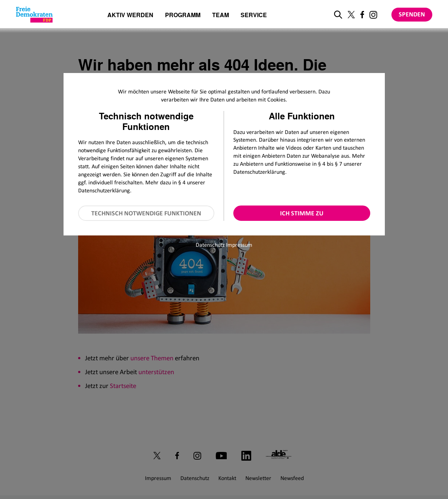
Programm (183, 16)
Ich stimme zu (302, 213)
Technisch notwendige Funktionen (146, 213)
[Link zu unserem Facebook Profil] (362, 15)
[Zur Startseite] (34, 15)
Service (254, 16)
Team (221, 16)
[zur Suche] (338, 15)
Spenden (412, 14)
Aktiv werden (130, 16)
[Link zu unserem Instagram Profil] (373, 15)
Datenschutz (210, 245)
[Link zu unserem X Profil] (351, 15)
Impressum (239, 245)
